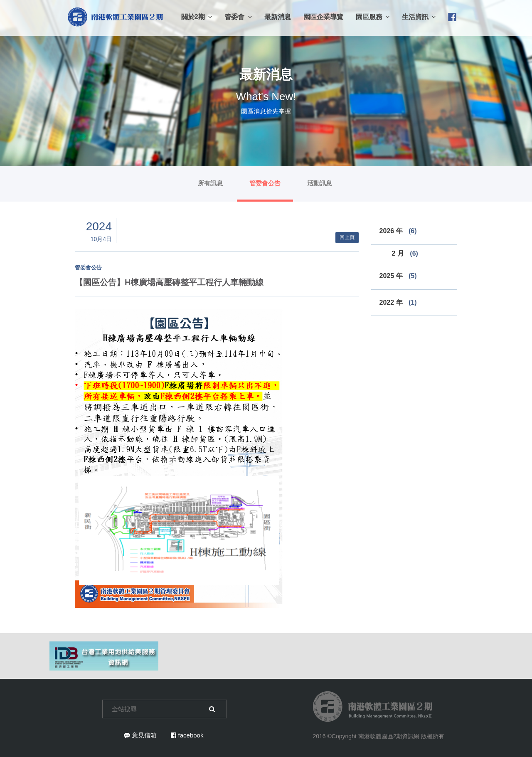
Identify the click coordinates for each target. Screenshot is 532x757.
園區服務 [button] (373, 17)
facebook (187, 735)
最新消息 (278, 17)
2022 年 (398, 302)
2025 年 (398, 276)
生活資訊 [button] (419, 17)
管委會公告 (265, 183)
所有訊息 (210, 183)
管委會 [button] (238, 17)
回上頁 (347, 237)
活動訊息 (320, 183)
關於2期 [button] (197, 17)
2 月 (405, 253)
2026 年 (398, 231)
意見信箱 (140, 735)
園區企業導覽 (323, 17)
